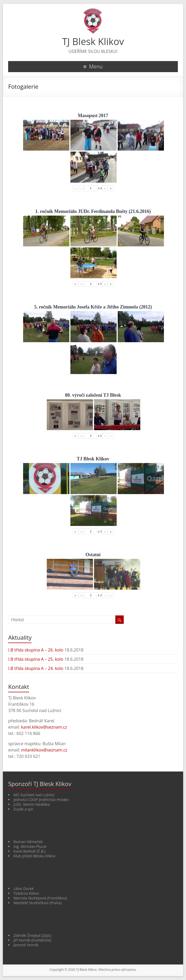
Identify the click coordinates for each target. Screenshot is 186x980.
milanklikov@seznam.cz (44, 750)
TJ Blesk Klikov (93, 41)
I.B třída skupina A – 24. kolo (36, 668)
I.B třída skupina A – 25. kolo (36, 659)
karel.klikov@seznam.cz (44, 727)
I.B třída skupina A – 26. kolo (36, 650)
